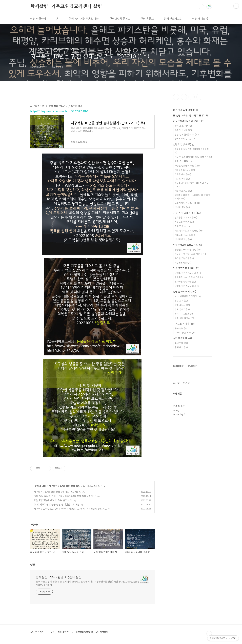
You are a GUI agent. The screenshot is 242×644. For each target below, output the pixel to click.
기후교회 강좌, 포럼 (186, 235)
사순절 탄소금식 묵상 (187, 166)
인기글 (186, 383)
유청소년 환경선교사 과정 (188, 273)
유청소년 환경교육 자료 (187, 286)
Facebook (179, 366)
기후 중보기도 (183, 191)
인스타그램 (184, 97)
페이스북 (176, 97)
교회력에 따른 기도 (187, 203)
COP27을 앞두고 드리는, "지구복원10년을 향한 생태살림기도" (65, 496)
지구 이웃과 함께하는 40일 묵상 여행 (193, 157)
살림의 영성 (40, 486)
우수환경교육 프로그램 (188, 245)
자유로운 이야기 (184, 324)
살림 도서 (181, 301)
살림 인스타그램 (173, 18)
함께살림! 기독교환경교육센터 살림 (66, 7)
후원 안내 (181, 343)
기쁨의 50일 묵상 (185, 170)
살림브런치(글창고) (185, 139)
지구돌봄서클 (183, 263)
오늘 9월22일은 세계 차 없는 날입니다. (53, 500)
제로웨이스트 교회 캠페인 (189, 231)
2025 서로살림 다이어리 (188, 296)
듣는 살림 (181, 328)
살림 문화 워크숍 (185, 318)
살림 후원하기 (38, 18)
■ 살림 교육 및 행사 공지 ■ (190, 115)
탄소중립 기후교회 (186, 217)
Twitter (192, 366)
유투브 (199, 97)
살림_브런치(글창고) (60, 632)
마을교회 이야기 (184, 222)
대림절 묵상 (182, 179)
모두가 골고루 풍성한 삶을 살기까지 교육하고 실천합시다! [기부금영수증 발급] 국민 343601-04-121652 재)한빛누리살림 (87, 583)
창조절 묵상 (183, 174)
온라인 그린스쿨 (184, 258)
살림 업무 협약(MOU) (187, 134)
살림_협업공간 (37, 632)
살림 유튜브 (147, 18)
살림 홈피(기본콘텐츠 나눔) (84, 18)
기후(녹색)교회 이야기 (187, 213)
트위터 (192, 97)
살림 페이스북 (200, 18)
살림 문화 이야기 (185, 291)
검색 (201, 7)
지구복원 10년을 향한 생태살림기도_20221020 (57, 492)
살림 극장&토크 (184, 314)
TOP (209, 634)
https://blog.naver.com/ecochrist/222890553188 (59, 111)
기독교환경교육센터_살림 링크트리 (92, 632)
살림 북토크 (182, 305)
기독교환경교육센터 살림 (189, 121)
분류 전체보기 (185, 110)
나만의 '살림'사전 (185, 333)
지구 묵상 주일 (184, 161)
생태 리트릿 (182, 207)
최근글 (176, 383)
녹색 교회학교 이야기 (186, 268)
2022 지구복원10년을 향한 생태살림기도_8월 (57, 504)
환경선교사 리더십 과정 (188, 250)
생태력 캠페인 (183, 239)
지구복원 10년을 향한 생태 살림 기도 (67, 486)
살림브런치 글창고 (120, 18)
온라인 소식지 (183, 130)
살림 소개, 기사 (184, 126)
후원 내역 (181, 347)
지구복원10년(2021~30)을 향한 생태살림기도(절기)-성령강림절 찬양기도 (70, 509)
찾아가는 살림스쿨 (185, 282)
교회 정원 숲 (183, 226)
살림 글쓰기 (182, 309)
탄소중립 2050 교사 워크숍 (189, 277)
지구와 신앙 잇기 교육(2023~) (190, 254)
